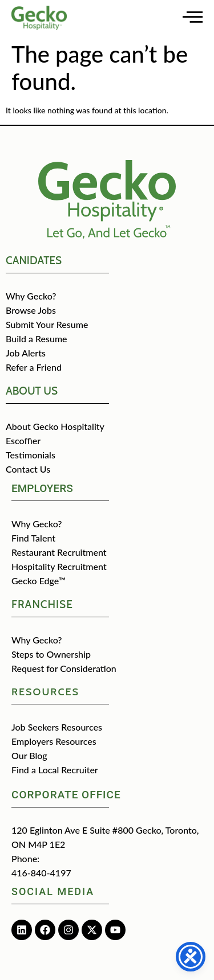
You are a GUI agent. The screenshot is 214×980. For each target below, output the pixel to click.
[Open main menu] (193, 17)
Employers (42, 488)
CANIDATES (34, 261)
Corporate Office (66, 795)
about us (32, 391)
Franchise (42, 604)
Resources (45, 692)
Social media (53, 891)
